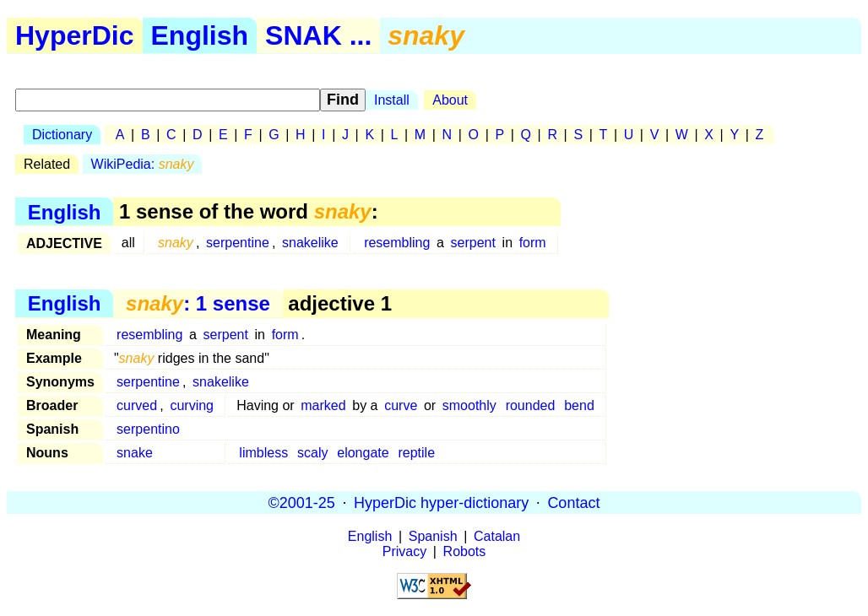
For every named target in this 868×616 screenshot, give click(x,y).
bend (579, 405)
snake (135, 453)
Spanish (433, 536)
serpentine (238, 243)
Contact (573, 502)
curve (401, 405)
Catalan (497, 536)
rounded (531, 405)
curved (137, 405)
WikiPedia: (143, 164)
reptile (416, 453)
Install (392, 100)
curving (192, 405)
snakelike (310, 243)
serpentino (148, 429)
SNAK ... (318, 35)
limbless (263, 453)
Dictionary (62, 135)
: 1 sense (198, 303)
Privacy (404, 551)
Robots (465, 551)
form (533, 243)
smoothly (469, 405)
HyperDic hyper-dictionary (441, 502)
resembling (397, 243)
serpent (473, 243)
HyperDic (75, 35)
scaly (312, 453)
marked (323, 405)
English (200, 35)
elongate (363, 453)
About (450, 100)
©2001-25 (302, 502)
